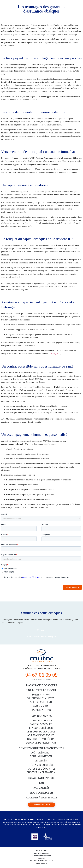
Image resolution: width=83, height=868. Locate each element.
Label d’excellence (41, 702)
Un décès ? (41, 761)
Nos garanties (41, 716)
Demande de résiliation (41, 743)
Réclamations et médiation (41, 861)
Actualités (41, 788)
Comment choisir (41, 721)
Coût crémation (41, 753)
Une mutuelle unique (42, 690)
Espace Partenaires (41, 778)
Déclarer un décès (41, 765)
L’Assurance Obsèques (41, 685)
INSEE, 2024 (55, 354)
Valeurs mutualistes (41, 698)
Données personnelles (41, 856)
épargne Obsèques (41, 728)
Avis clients (41, 706)
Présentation (41, 695)
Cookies (41, 858)
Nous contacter (42, 793)
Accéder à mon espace (42, 798)
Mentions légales (41, 853)
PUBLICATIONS (42, 710)
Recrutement (42, 851)
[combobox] (41, 630)
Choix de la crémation (41, 772)
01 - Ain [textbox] (41, 630)
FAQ (42, 783)
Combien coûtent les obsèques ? (41, 748)
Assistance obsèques (41, 735)
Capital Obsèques (41, 724)
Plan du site (41, 863)
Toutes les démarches (41, 769)
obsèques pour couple (41, 732)
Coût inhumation (41, 756)
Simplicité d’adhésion (41, 739)
